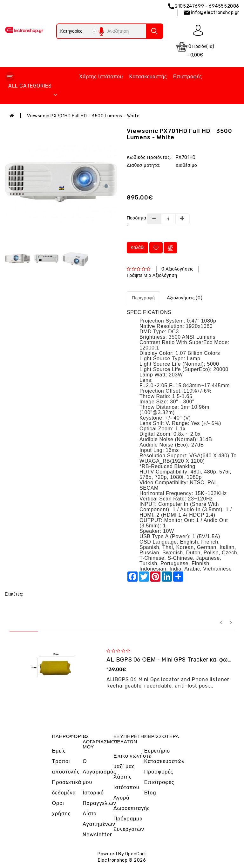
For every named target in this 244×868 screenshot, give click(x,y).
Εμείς (59, 751)
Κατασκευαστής (148, 77)
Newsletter (97, 835)
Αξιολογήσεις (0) (185, 298)
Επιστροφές (188, 77)
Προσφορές (159, 772)
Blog (150, 793)
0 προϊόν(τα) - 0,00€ (195, 49)
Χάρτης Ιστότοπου (101, 77)
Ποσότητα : (134, 221)
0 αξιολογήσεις (177, 269)
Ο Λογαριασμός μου (99, 772)
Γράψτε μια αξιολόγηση (152, 275)
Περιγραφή (143, 298)
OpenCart (136, 854)
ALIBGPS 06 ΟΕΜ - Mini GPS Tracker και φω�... (172, 660)
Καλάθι (137, 248)
